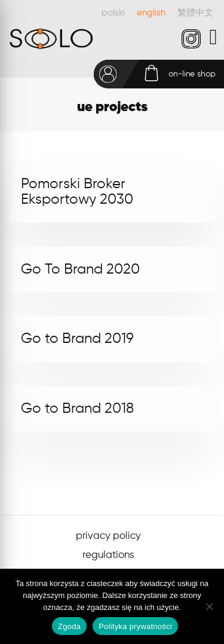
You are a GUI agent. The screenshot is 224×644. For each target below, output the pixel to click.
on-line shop (192, 74)
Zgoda (69, 626)
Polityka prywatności (135, 626)
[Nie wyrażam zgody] (209, 606)
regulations (108, 555)
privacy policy (108, 536)
